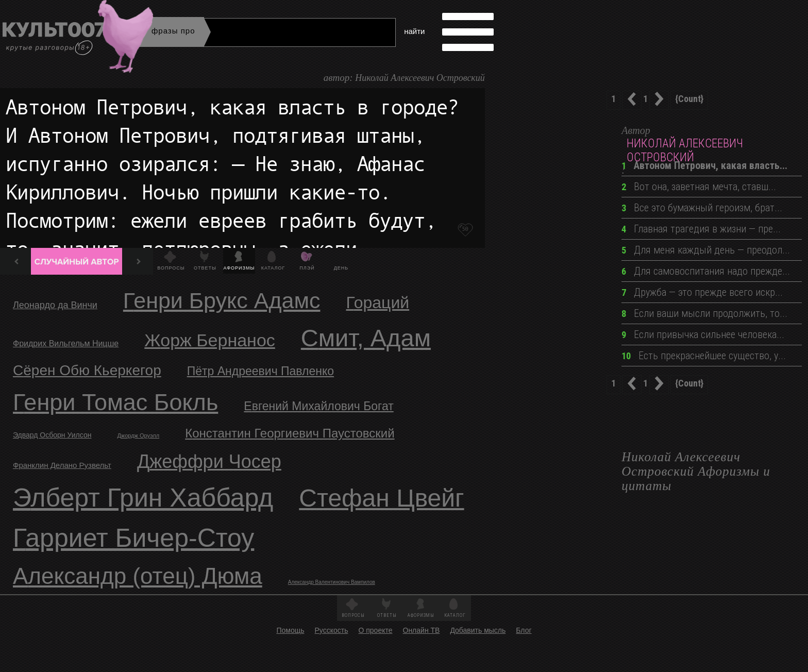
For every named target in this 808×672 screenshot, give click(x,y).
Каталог (273, 268)
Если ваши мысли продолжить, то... (704, 313)
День (341, 268)
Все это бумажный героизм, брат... (702, 208)
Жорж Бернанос (210, 340)
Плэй (307, 268)
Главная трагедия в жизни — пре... (701, 229)
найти (414, 31)
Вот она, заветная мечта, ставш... (699, 187)
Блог (524, 630)
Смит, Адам (366, 338)
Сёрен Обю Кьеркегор (87, 370)
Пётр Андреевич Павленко (260, 371)
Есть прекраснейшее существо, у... (704, 356)
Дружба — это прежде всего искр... (702, 292)
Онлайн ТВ (422, 630)
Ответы (205, 268)
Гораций (377, 303)
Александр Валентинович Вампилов (332, 582)
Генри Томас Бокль (115, 402)
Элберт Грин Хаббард (143, 498)
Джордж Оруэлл (138, 435)
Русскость (331, 630)
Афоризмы (239, 268)
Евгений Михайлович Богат (318, 406)
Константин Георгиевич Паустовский (290, 433)
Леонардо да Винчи (55, 305)
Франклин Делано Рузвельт (62, 465)
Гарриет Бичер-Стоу (133, 538)
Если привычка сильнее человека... (703, 334)
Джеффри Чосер (209, 461)
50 (465, 229)
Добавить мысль (478, 630)
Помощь (290, 630)
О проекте (375, 630)
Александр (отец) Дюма (138, 576)
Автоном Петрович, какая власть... (704, 165)
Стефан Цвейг (381, 498)
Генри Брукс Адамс (222, 300)
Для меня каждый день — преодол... (706, 250)
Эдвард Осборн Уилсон (52, 435)
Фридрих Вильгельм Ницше (66, 343)
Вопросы (171, 268)
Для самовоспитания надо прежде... (706, 271)
